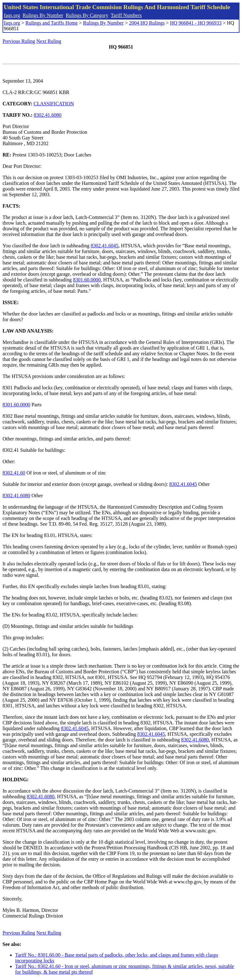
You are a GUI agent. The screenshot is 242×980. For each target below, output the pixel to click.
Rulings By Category (87, 15)
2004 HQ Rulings (147, 23)
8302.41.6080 (48, 115)
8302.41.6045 (105, 246)
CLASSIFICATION (54, 104)
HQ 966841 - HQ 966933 (196, 23)
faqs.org (12, 15)
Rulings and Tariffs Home (52, 23)
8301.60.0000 (87, 280)
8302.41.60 (14, 473)
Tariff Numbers (126, 15)
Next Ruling (49, 41)
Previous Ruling (19, 41)
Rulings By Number (43, 15)
